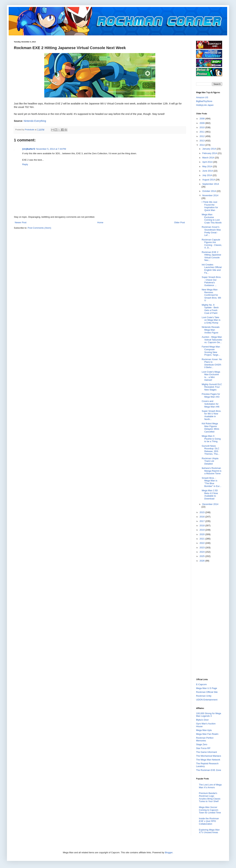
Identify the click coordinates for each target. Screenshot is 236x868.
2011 (202, 132)
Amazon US (202, 97)
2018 (202, 526)
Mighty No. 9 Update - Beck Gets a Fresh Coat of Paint (210, 309)
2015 (202, 512)
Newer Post (21, 222)
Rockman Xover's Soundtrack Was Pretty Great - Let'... (211, 231)
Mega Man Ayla (204, 730)
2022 (202, 543)
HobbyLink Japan (205, 105)
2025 (202, 556)
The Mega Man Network (208, 760)
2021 (202, 539)
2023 (202, 548)
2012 (202, 136)
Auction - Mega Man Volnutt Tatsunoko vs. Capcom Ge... (212, 340)
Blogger (169, 852)
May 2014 (208, 166)
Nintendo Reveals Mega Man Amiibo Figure (211, 330)
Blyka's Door (202, 720)
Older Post (180, 222)
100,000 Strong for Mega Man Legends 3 (209, 715)
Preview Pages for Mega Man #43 (211, 395)
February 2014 (210, 153)
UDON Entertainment (207, 700)
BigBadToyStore (204, 101)
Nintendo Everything (35, 121)
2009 (202, 123)
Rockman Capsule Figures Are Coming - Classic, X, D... (212, 244)
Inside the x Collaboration (209, 821)
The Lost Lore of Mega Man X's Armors (210, 786)
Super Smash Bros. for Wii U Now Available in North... (211, 415)
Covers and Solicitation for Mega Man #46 (210, 404)
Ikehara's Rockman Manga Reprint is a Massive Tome (211, 471)
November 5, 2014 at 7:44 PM (51, 149)
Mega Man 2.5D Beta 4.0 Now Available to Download (210, 495)
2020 (202, 534)
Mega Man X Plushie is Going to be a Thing (211, 439)
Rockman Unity (204, 696)
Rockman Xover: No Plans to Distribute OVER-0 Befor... (212, 363)
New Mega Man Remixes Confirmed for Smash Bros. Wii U (211, 295)
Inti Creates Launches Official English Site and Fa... (212, 269)
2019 (202, 530)
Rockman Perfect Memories (205, 739)
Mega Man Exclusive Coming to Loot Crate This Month (212, 219)
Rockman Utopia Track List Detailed (210, 461)
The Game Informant (206, 752)
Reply (25, 164)
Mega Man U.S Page (207, 688)
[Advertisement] (210, 620)
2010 (202, 127)
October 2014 (209, 191)
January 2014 (209, 149)
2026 (202, 561)
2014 (202, 145)
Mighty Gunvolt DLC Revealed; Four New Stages (212, 387)
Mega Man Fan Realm (207, 734)
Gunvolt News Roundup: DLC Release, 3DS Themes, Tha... (210, 450)
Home (100, 222)
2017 (202, 521)
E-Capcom (201, 684)
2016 (202, 517)
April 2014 (208, 162)
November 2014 (210, 195)
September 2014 (211, 184)
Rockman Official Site (207, 692)
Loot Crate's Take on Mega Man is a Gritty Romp (211, 320)
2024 (202, 552)
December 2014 (210, 504)
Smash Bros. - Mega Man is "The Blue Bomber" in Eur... (211, 482)
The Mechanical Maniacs (209, 756)
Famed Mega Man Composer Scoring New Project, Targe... (211, 351)
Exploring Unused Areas (209, 831)
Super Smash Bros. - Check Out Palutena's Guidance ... (211, 281)
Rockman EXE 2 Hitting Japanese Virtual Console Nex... (211, 256)
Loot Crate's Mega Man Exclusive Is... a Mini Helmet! (211, 376)
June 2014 (208, 171)
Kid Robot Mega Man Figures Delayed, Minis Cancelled (210, 428)
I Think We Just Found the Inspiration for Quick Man (210, 206)
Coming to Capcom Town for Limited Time (210, 810)
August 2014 (209, 180)
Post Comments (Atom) (39, 228)
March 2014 (209, 158)
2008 (202, 119)
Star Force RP (203, 748)
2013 (202, 141)
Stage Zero (202, 744)
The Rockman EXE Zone (209, 770)
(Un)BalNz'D (29, 149)
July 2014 (207, 175)
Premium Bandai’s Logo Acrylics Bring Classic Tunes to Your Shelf (210, 797)
